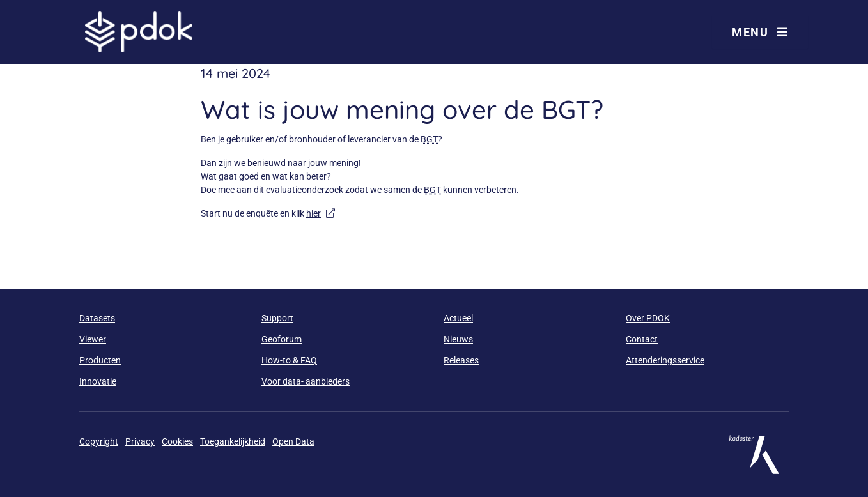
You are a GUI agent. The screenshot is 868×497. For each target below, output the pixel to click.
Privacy (140, 441)
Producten (100, 360)
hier (321, 213)
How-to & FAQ (289, 360)
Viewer (93, 339)
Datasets (97, 318)
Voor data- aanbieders (306, 381)
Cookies (177, 441)
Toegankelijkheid (233, 441)
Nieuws (458, 339)
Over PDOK (648, 318)
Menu (760, 32)
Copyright (99, 441)
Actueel (458, 318)
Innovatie (98, 381)
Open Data (293, 441)
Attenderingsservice (665, 360)
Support (277, 318)
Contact (642, 339)
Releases (461, 360)
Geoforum (282, 339)
